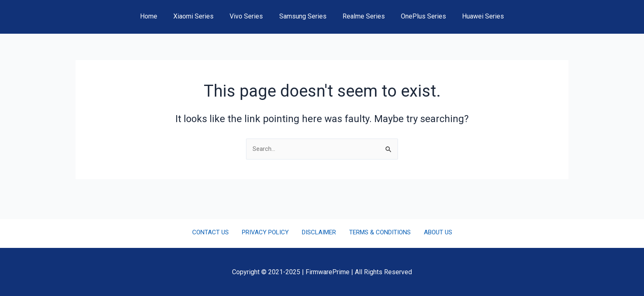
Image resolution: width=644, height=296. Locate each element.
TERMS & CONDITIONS (377, 232)
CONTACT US (216, 232)
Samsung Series (303, 16)
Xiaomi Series (200, 16)
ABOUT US (432, 232)
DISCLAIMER (318, 232)
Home (158, 16)
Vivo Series (250, 16)
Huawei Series (474, 16)
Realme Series (361, 16)
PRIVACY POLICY (267, 232)
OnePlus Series (418, 16)
